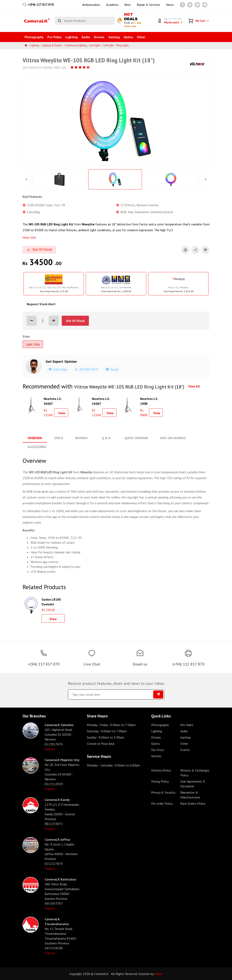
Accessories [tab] (37, 447)
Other (141, 37)
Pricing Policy (160, 781)
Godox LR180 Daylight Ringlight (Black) (51, 601)
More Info (29, 237)
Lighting (72, 37)
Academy (112, 5)
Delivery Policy (161, 770)
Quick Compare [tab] (136, 438)
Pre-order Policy (162, 803)
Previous (27, 179)
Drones (99, 37)
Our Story (158, 750)
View (62, 413)
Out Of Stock (75, 321)
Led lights (95, 45)
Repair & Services (148, 5)
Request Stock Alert (41, 304)
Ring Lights (123, 45)
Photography (34, 37)
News (170, 5)
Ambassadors (91, 5)
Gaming (114, 37)
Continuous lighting (76, 45)
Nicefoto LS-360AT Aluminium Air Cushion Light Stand (54, 401)
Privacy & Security (163, 792)
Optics (128, 37)
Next (205, 179)
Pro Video (54, 37)
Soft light (108, 45)
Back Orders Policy (193, 803)
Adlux (159, 974)
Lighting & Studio (52, 45)
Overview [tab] (35, 438)
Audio (86, 37)
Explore (50, 749)
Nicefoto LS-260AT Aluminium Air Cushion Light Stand (102, 401)
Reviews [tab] (81, 438)
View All (194, 386)
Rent (127, 5)
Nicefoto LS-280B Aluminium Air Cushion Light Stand (150, 401)
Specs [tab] (59, 438)
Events (185, 750)
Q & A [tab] (106, 438)
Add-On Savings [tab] (172, 438)
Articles (156, 756)
